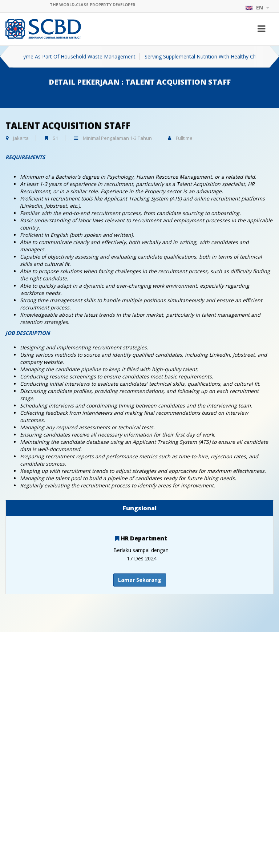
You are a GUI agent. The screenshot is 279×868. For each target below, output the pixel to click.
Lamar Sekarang (140, 580)
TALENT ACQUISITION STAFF (68, 125)
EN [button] (257, 7)
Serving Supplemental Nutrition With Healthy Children (216, 56)
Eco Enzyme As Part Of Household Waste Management (79, 56)
